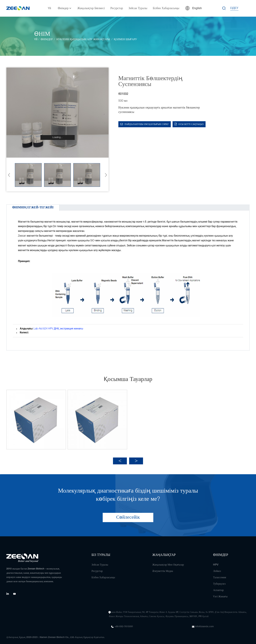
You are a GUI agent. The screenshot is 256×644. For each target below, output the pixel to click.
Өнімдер (65, 8)
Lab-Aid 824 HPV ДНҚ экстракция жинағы (58, 329)
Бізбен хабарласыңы (166, 8)
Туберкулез (219, 582)
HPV (216, 563)
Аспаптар (218, 588)
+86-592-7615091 (124, 625)
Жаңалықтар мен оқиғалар (168, 563)
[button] (105, 175)
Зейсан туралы (138, 8)
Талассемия (220, 575)
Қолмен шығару (125, 39)
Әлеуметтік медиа (163, 569)
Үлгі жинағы (220, 595)
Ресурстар (117, 8)
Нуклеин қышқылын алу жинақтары (83, 39)
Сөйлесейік (128, 515)
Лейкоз (217, 569)
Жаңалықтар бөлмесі (91, 8)
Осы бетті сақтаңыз (191, 124)
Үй (49, 8)
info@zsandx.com (204, 625)
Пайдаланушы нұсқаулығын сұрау (147, 124)
